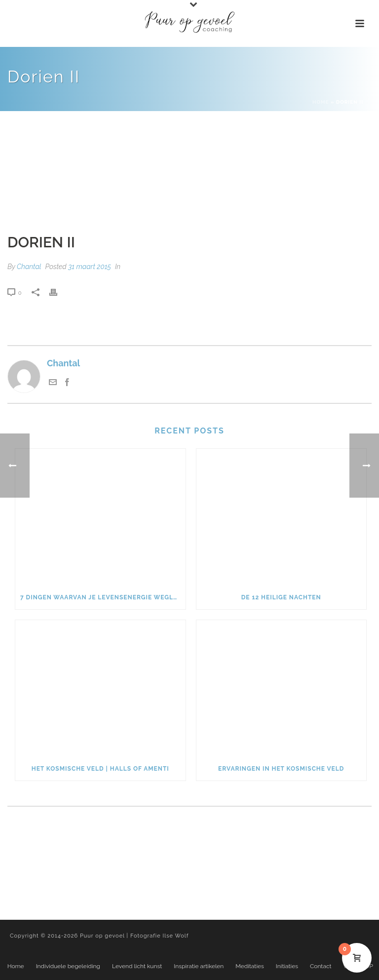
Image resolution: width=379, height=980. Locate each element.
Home (321, 102)
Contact (321, 966)
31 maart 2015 (90, 267)
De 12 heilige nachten (281, 597)
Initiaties (287, 966)
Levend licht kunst (137, 966)
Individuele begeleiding (68, 966)
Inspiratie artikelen (199, 966)
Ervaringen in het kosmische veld (281, 769)
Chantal (29, 267)
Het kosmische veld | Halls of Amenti (100, 769)
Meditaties (250, 966)
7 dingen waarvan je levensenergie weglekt (103, 597)
